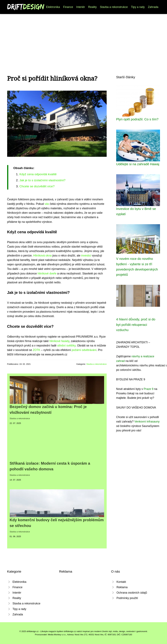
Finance (68, 7)
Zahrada (153, 7)
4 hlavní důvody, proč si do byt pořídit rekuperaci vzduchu (136, 325)
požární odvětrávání (84, 350)
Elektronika (53, 7)
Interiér (81, 7)
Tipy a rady (138, 7)
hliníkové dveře (47, 274)
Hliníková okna (42, 256)
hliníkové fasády (59, 341)
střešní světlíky (66, 346)
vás (47, 204)
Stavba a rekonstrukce (114, 7)
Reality (92, 7)
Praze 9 (149, 389)
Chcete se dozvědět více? (37, 186)
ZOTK (37, 350)
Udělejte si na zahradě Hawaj (138, 164)
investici (86, 256)
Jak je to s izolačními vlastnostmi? (42, 180)
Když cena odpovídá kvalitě (38, 174)
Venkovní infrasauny (147, 422)
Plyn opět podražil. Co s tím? (137, 119)
